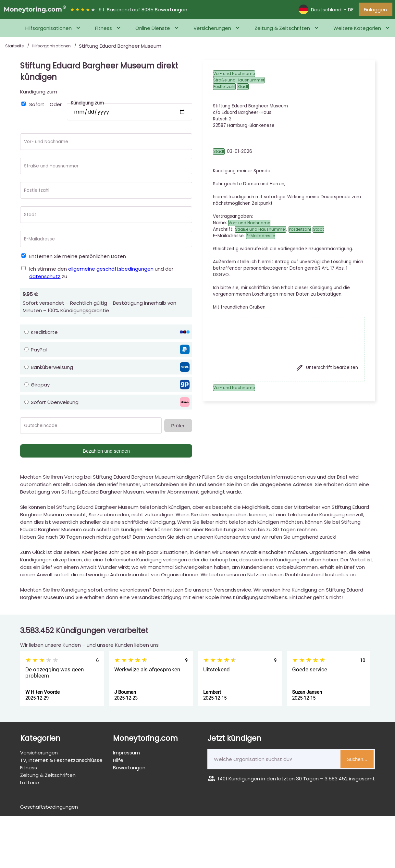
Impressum (126, 754)
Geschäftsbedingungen (49, 808)
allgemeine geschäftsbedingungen (111, 270)
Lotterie (30, 784)
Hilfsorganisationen (49, 30)
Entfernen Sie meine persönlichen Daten (78, 258)
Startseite (15, 48)
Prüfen (178, 427)
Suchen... (357, 761)
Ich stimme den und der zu (101, 274)
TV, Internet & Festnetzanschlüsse (61, 762)
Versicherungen (212, 30)
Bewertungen (129, 769)
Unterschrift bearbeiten (327, 369)
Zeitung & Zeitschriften (282, 30)
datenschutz (45, 278)
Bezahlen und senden (106, 452)
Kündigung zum (39, 93)
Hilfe (118, 762)
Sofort (37, 106)
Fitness (104, 30)
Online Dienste (153, 30)
